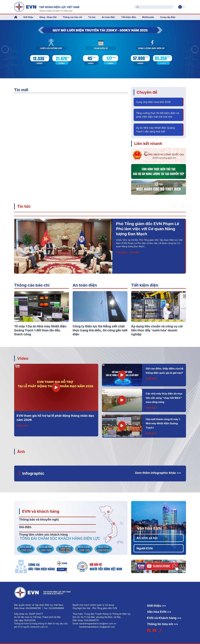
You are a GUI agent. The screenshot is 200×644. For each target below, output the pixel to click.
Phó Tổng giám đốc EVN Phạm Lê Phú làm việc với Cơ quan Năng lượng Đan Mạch (148, 229)
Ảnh (21, 452)
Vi (180, 7)
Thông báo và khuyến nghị (39, 519)
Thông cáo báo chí (72, 17)
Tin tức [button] (92, 17)
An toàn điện (85, 285)
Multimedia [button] (148, 17)
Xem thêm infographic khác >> (158, 473)
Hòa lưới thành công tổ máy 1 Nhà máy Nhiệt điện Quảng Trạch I (163, 423)
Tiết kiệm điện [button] (129, 17)
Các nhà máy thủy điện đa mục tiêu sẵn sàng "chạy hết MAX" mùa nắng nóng (164, 398)
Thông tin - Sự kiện (127, 252)
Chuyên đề (147, 92)
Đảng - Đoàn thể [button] (48, 17)
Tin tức (24, 206)
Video (23, 358)
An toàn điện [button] (108, 17)
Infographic (33, 473)
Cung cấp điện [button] (168, 17)
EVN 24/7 (22, 426)
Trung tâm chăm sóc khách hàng (43, 535)
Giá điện (25, 527)
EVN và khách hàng (41, 511)
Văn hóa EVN (149, 528)
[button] (195, 49)
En (184, 7)
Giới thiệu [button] (28, 17)
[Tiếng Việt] (47, 7)
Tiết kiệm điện (145, 285)
